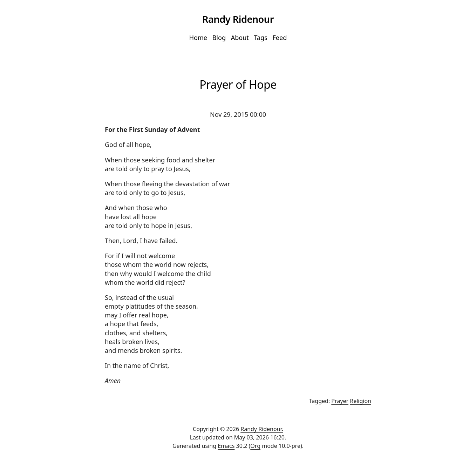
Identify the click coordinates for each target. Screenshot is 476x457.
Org (255, 446)
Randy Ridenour (238, 19)
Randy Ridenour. (262, 429)
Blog (219, 38)
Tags (260, 38)
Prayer (340, 401)
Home (198, 38)
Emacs (226, 446)
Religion (361, 401)
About (240, 38)
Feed (280, 38)
